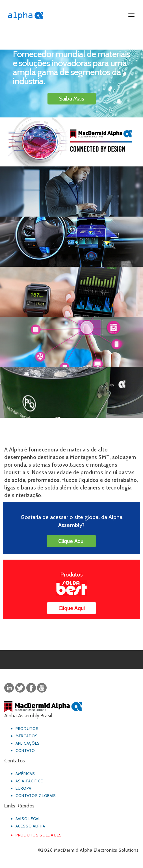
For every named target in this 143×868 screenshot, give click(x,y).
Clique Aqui (71, 541)
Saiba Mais (72, 99)
